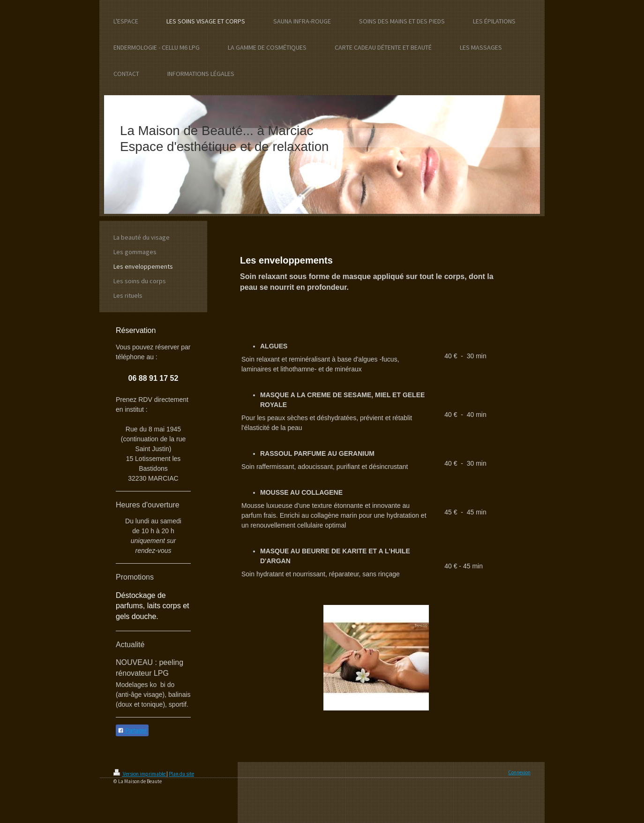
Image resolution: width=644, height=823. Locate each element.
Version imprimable (140, 774)
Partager (132, 731)
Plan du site (181, 774)
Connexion (519, 772)
